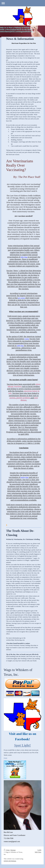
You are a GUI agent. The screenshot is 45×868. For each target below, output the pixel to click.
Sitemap (13, 850)
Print (7, 850)
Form (5, 758)
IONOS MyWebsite (10, 861)
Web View (38, 852)
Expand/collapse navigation (22, 3)
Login (39, 850)
